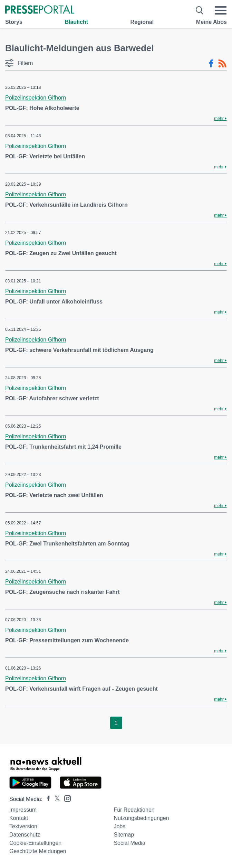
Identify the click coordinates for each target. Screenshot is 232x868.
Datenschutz (25, 835)
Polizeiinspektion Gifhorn (36, 98)
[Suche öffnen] (200, 10)
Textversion (23, 826)
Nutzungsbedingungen (141, 818)
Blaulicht (76, 22)
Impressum (23, 810)
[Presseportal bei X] (55, 799)
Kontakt (19, 818)
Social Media (129, 843)
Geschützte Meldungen (38, 851)
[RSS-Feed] (222, 64)
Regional (142, 22)
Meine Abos (211, 22)
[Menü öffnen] (221, 10)
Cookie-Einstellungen (35, 843)
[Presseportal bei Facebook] (46, 799)
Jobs (119, 826)
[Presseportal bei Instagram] (65, 798)
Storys (14, 22)
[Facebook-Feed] (211, 64)
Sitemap (124, 835)
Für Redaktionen (134, 810)
